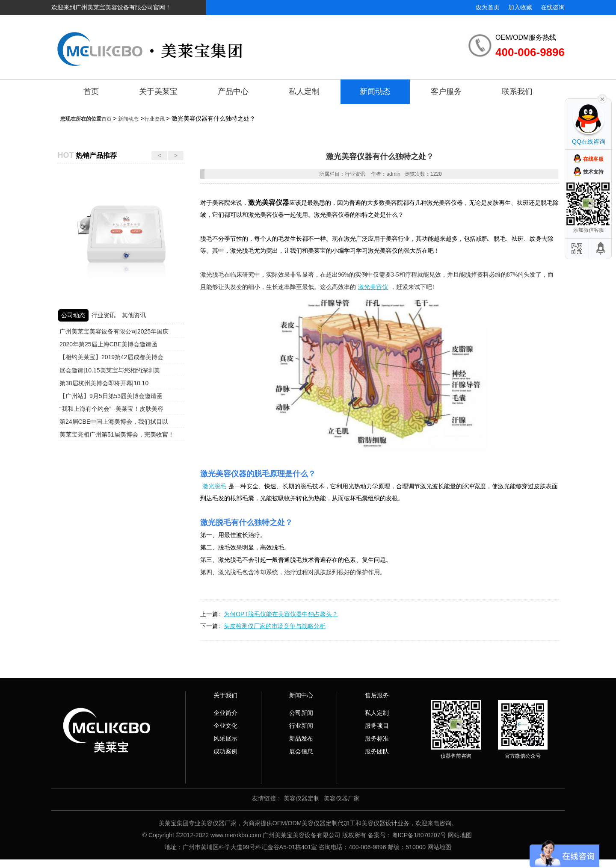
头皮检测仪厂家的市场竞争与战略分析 (275, 626)
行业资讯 (154, 119)
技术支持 (593, 172)
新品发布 (301, 738)
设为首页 (488, 7)
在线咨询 (553, 7)
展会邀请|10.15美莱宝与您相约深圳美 (110, 370)
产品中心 (233, 92)
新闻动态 (375, 92)
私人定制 (304, 92)
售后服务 (377, 695)
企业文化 (225, 726)
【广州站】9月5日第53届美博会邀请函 (111, 396)
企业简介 (225, 713)
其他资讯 (134, 315)
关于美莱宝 (158, 92)
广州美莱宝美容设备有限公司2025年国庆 (114, 331)
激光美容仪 (373, 287)
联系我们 (517, 92)
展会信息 (301, 751)
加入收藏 (520, 7)
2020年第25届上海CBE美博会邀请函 (109, 344)
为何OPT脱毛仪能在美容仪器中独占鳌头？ (281, 614)
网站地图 (460, 835)
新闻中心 (301, 695)
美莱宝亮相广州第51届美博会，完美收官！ (117, 434)
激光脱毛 (214, 486)
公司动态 (73, 315)
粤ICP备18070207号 (419, 835)
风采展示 (225, 738)
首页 (91, 92)
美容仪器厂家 (342, 798)
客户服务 (446, 92)
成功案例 (225, 751)
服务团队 (377, 751)
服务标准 (377, 738)
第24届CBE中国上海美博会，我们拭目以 (114, 422)
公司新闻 (301, 713)
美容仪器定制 (302, 798)
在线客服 (593, 159)
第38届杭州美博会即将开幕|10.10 (104, 383)
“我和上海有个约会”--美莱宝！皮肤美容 (111, 409)
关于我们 (225, 695)
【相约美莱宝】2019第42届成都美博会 (111, 357)
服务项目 (377, 726)
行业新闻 (301, 726)
